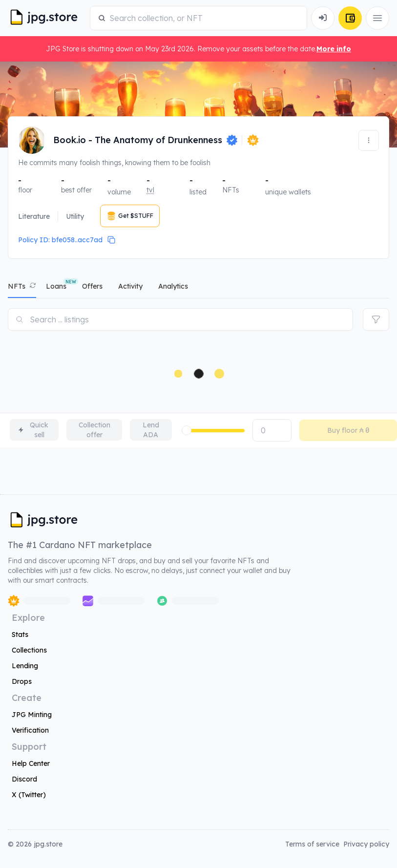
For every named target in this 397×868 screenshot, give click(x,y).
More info (334, 49)
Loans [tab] (56, 286)
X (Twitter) (29, 795)
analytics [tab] (173, 286)
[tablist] (198, 288)
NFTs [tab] (17, 286)
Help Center (31, 763)
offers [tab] (92, 286)
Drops (22, 681)
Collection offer (94, 430)
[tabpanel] (198, 373)
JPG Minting (32, 715)
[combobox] (204, 18)
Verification (30, 730)
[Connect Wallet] (323, 18)
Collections (29, 650)
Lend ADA (151, 430)
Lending (25, 666)
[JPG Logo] (47, 18)
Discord (24, 779)
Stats (20, 635)
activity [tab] (130, 286)
